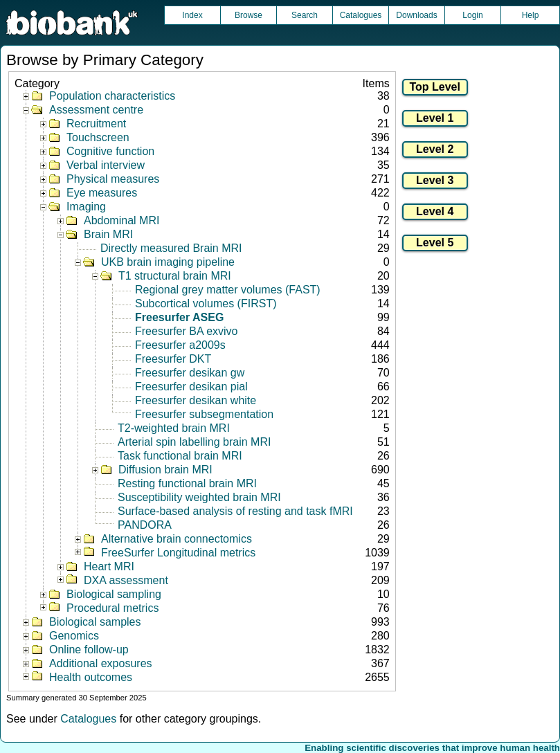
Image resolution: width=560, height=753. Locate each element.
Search (305, 15)
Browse (249, 15)
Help (531, 15)
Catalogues (361, 15)
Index (192, 15)
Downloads (416, 15)
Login (472, 15)
